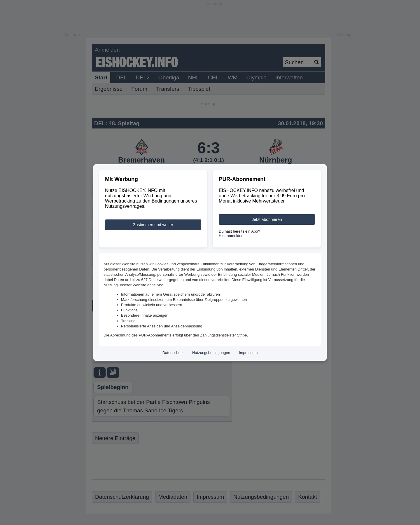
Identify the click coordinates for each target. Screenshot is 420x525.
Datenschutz (173, 353)
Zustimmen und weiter (153, 225)
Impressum (248, 353)
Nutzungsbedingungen (211, 353)
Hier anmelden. (232, 236)
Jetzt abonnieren (267, 219)
